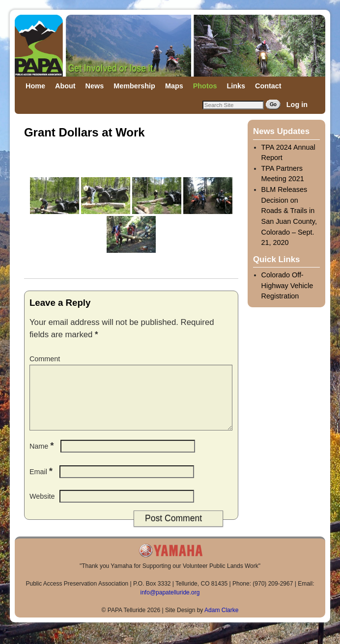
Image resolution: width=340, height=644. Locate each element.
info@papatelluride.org (170, 604)
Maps (174, 86)
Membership (134, 86)
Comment (45, 359)
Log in (297, 105)
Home (35, 86)
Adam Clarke (221, 622)
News (95, 86)
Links (236, 86)
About (65, 86)
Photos (205, 86)
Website (42, 508)
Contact (268, 86)
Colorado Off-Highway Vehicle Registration (287, 285)
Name (43, 458)
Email (42, 483)
